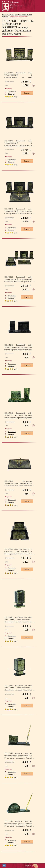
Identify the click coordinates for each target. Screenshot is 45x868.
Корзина (32, 866)
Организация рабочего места (19, 17)
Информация (14, 2)
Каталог (13, 4)
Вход (12, 8)
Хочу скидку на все (17, 6)
